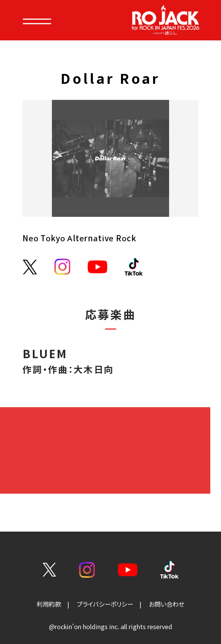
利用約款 (49, 604)
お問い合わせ (167, 604)
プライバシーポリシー (105, 604)
